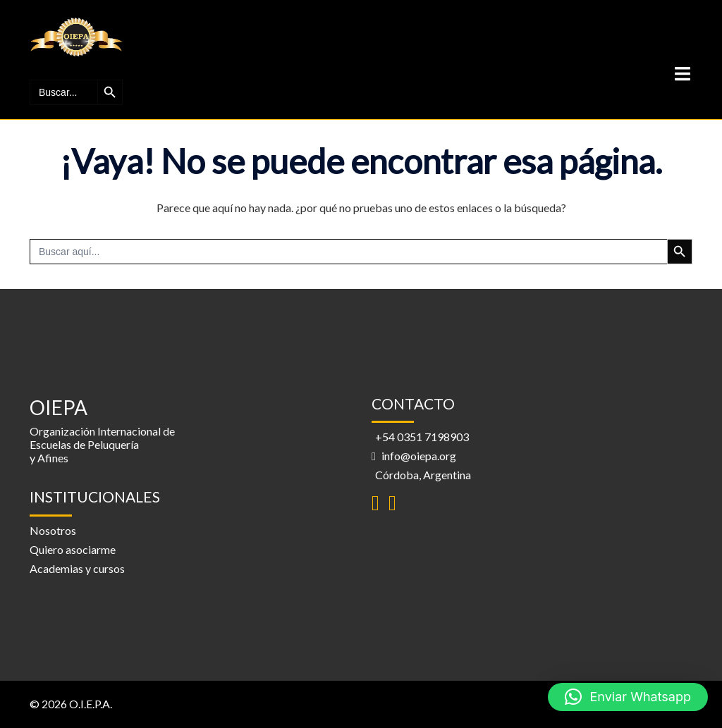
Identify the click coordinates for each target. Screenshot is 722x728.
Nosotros (53, 530)
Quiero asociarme (73, 549)
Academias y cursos (77, 568)
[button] (628, 697)
